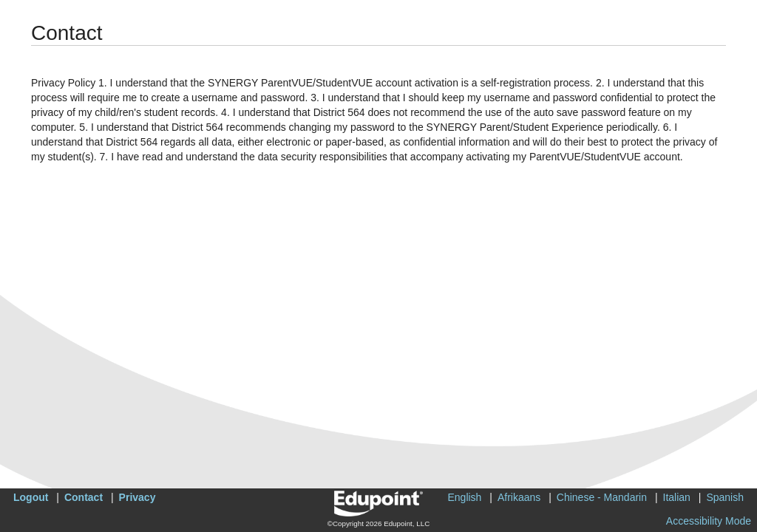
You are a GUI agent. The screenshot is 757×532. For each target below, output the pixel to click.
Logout (31, 497)
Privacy (138, 497)
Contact (84, 497)
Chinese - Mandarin (602, 497)
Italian (677, 497)
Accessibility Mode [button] (709, 521)
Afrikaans (519, 497)
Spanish (725, 497)
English (464, 497)
